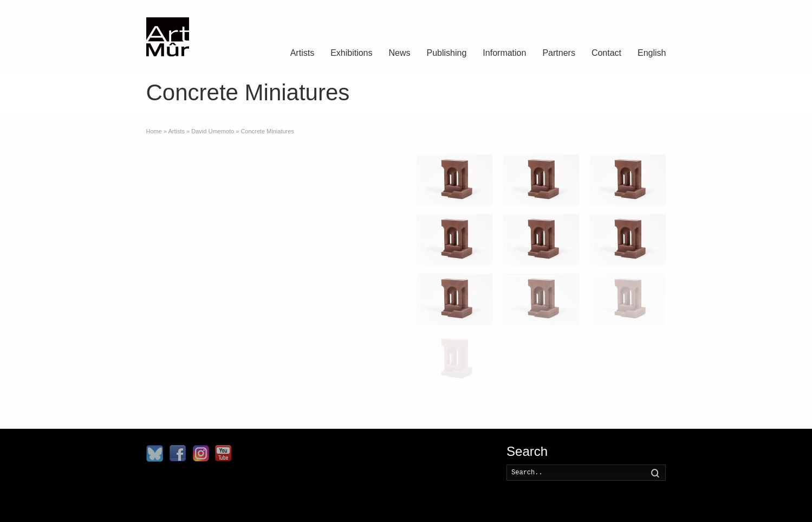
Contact (606, 53)
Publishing (447, 53)
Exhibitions (351, 53)
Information (504, 53)
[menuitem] (652, 54)
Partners (558, 53)
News (400, 53)
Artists (302, 53)
